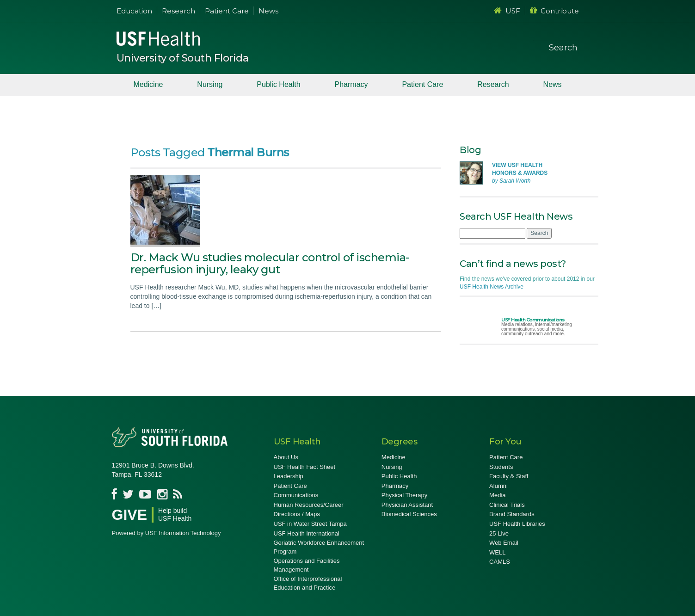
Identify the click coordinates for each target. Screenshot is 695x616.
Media (497, 495)
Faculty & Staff (509, 476)
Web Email (504, 543)
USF (507, 11)
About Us (286, 457)
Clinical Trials (507, 505)
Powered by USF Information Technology (166, 533)
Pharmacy (351, 84)
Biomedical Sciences (409, 514)
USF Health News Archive (492, 287)
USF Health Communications (533, 320)
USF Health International (307, 533)
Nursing (210, 84)
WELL (497, 552)
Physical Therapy (404, 495)
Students (501, 467)
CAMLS (500, 562)
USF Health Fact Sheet (305, 467)
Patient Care (227, 11)
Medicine (148, 84)
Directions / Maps (297, 514)
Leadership (289, 476)
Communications (296, 495)
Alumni (498, 486)
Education (134, 11)
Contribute (554, 11)
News (268, 11)
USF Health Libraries (517, 524)
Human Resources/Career (309, 505)
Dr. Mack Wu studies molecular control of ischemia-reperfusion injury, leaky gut (270, 263)
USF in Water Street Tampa (310, 524)
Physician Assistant (407, 505)
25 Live (499, 533)
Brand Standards (512, 514)
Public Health (278, 84)
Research (178, 11)
